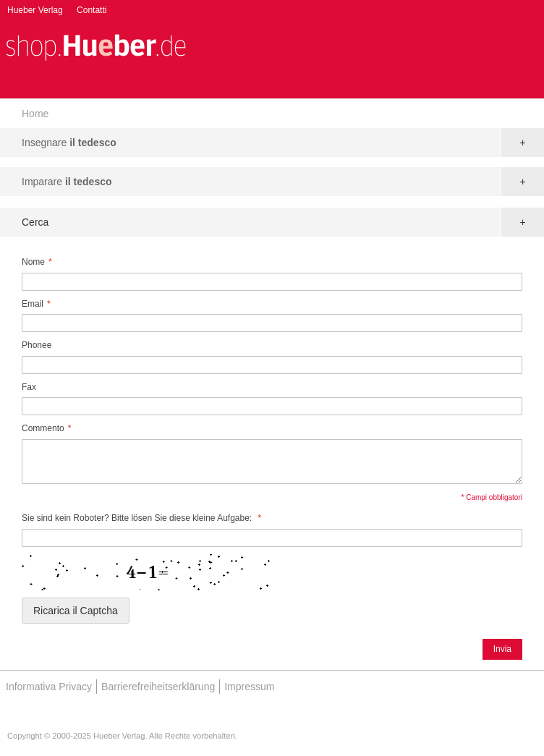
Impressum (249, 687)
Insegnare (69, 143)
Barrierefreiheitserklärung (158, 687)
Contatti (92, 10)
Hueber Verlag (35, 10)
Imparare (67, 182)
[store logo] (95, 46)
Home (35, 114)
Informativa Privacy (49, 687)
